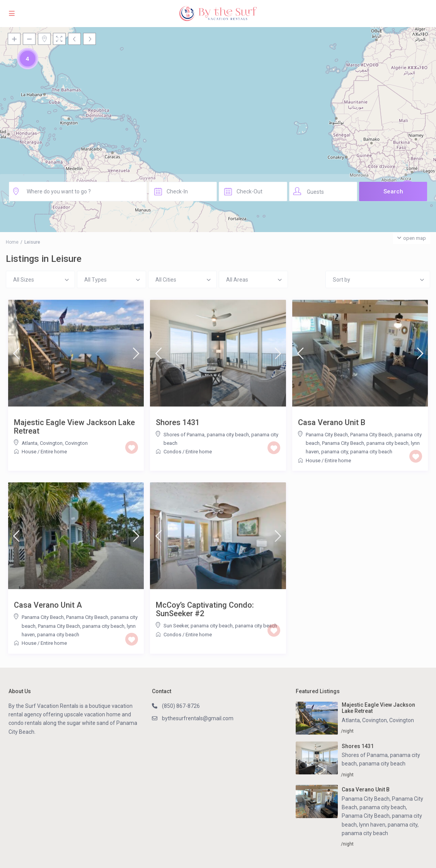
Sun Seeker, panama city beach (198, 626)
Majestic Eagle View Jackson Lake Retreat (74, 427)
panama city (335, 452)
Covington (76, 443)
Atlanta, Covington (42, 443)
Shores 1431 (178, 422)
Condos (172, 452)
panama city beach (371, 452)
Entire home (54, 452)
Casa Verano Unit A (48, 605)
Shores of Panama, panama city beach (206, 435)
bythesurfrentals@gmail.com (198, 718)
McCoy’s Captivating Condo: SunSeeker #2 (205, 609)
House (29, 452)
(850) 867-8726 (181, 706)
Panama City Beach (327, 435)
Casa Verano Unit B (332, 422)
